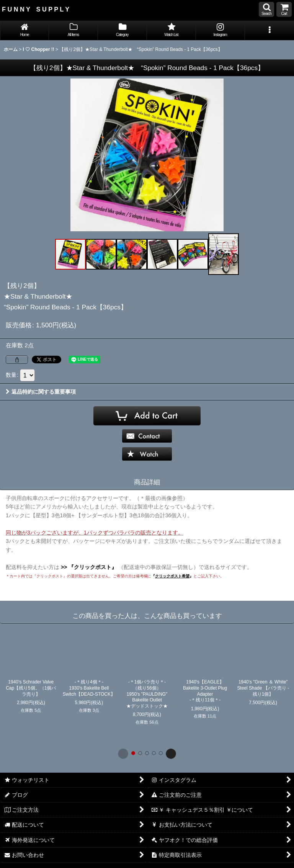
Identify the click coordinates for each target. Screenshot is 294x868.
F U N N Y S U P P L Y (36, 9)
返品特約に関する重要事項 (41, 392)
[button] (266, 9)
